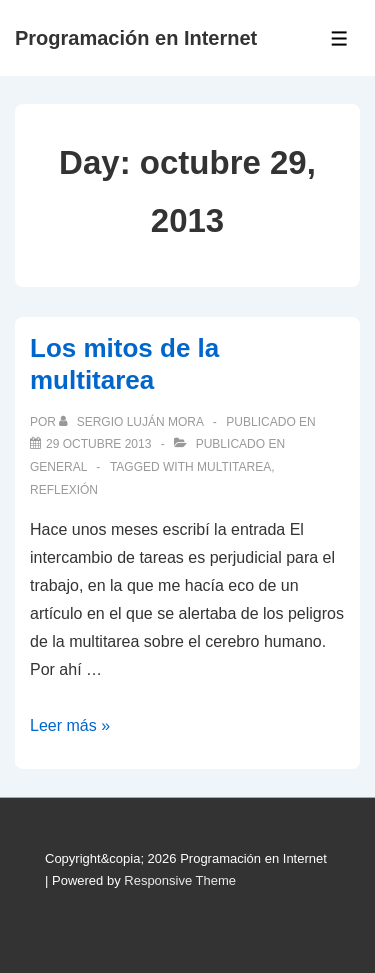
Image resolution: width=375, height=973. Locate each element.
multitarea (234, 467)
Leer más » (70, 725)
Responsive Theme (180, 880)
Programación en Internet (136, 38)
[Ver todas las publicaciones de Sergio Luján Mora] (132, 422)
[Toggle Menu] (339, 38)
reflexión (64, 490)
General (58, 467)
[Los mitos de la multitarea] (98, 444)
